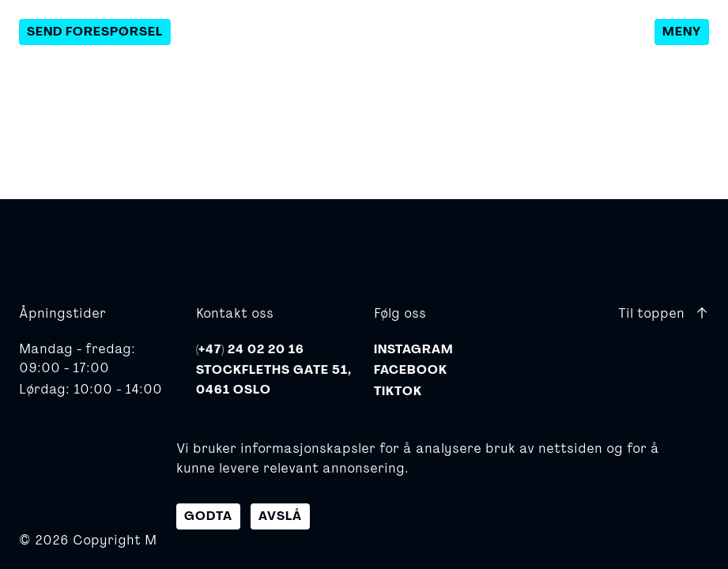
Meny (682, 32)
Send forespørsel (95, 32)
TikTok (398, 391)
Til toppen (664, 313)
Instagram (414, 349)
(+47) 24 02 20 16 (250, 349)
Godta (208, 516)
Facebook (411, 370)
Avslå (280, 516)
